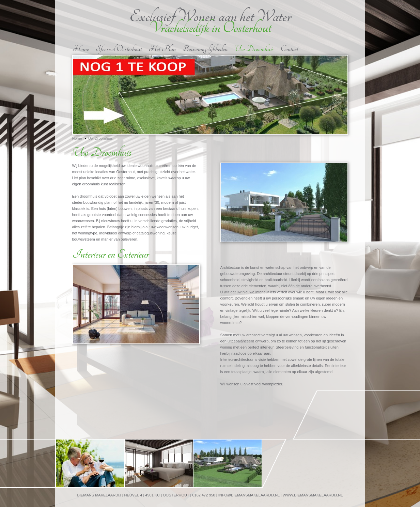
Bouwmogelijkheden (205, 49)
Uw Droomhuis (254, 49)
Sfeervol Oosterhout (119, 49)
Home (81, 49)
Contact (289, 49)
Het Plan (162, 49)
